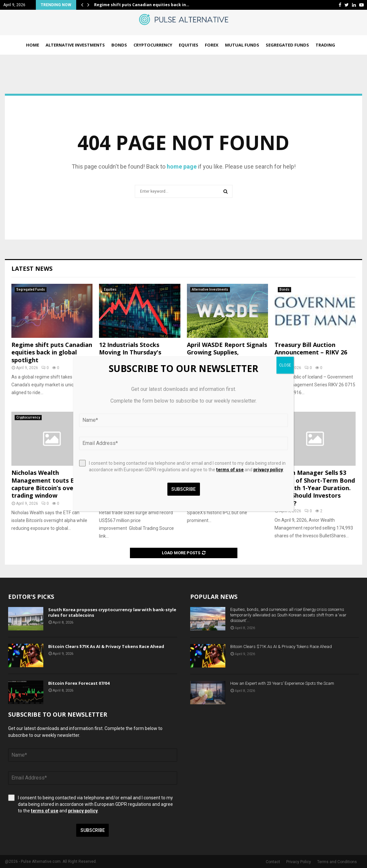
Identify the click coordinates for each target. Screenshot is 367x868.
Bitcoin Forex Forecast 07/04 (79, 683)
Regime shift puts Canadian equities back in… (142, 5)
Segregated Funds (287, 45)
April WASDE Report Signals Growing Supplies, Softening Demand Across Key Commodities (227, 356)
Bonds (119, 45)
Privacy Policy (299, 862)
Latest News (32, 269)
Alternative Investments (75, 45)
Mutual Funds (242, 45)
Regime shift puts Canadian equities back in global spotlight (52, 352)
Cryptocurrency (153, 45)
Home (33, 45)
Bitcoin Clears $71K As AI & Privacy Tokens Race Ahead (106, 646)
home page (182, 166)
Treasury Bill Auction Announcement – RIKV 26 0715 (311, 352)
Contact (273, 862)
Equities (189, 45)
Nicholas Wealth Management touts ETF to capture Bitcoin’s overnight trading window (51, 484)
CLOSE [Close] (285, 365)
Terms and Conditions (337, 862)
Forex (212, 45)
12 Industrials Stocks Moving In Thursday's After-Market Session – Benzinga (133, 356)
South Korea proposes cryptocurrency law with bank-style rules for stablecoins (112, 612)
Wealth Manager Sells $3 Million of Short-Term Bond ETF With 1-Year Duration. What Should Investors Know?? (315, 488)
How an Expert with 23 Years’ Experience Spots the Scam (282, 683)
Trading (325, 45)
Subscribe (93, 830)
